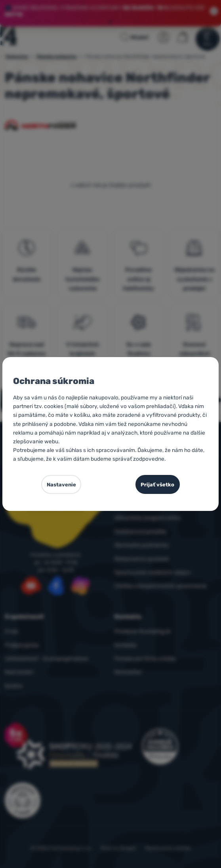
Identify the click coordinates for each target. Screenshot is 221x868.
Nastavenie (61, 485)
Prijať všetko (157, 485)
